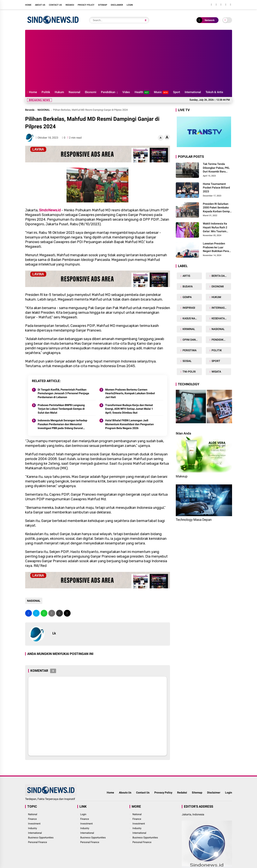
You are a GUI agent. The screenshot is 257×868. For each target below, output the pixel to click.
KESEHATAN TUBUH (221, 318)
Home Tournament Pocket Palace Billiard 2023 (216, 188)
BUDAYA (187, 286)
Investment (34, 824)
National (33, 814)
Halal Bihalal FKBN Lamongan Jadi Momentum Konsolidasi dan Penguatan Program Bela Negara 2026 (129, 424)
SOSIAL (187, 361)
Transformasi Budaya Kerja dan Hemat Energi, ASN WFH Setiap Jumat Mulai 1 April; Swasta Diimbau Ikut (129, 409)
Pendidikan (108, 92)
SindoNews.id (50, 210)
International (193, 92)
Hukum (59, 92)
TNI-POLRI (189, 372)
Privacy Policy (86, 5)
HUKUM (216, 297)
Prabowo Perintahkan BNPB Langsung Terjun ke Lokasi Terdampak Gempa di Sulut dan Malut (61, 409)
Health (142, 92)
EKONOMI (217, 286)
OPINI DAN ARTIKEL (192, 340)
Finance (32, 819)
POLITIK (216, 350)
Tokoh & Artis (214, 92)
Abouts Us (125, 793)
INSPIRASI (189, 308)
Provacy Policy (163, 793)
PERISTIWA (189, 350)
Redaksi (70, 5)
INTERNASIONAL (221, 308)
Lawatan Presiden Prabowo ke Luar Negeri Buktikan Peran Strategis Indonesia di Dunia (217, 248)
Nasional (74, 92)
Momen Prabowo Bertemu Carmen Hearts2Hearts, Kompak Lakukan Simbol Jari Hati (130, 393)
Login (130, 5)
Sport (177, 92)
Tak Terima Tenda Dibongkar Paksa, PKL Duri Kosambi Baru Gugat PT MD (216, 168)
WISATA (216, 372)
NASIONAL (44, 110)
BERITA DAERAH (221, 276)
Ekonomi (91, 92)
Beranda (30, 110)
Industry (32, 828)
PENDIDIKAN (219, 340)
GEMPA (187, 297)
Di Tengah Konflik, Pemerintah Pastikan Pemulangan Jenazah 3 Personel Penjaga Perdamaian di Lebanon (63, 393)
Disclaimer (117, 5)
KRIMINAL (189, 329)
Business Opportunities (41, 838)
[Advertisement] (129, 59)
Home (28, 5)
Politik (46, 92)
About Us (40, 5)
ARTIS (186, 276)
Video (126, 92)
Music (161, 92)
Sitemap (103, 5)
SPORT (216, 361)
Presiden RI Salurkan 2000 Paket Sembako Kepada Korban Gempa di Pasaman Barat (217, 208)
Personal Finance (38, 842)
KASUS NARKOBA (192, 318)
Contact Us (55, 5)
